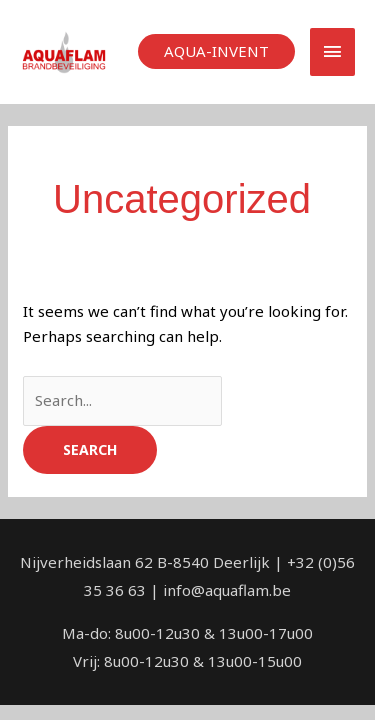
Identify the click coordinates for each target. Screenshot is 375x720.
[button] (216, 51)
